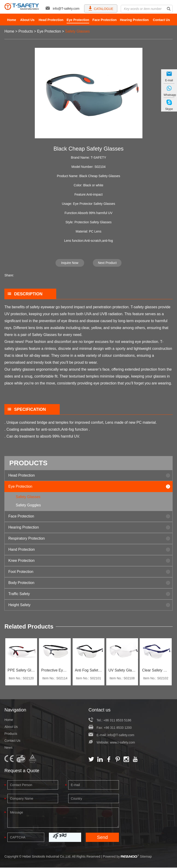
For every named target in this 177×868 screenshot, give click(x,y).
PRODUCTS (29, 463)
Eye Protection (78, 20)
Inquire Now (70, 263)
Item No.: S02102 (156, 679)
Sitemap (146, 857)
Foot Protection (21, 572)
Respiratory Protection (27, 538)
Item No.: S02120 (21, 679)
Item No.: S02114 (55, 679)
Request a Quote (22, 771)
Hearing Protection (134, 20)
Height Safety (19, 605)
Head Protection (51, 20)
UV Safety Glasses (122, 671)
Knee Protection (21, 561)
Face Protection (105, 20)
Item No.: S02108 (122, 679)
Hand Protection (22, 549)
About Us (27, 20)
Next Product (107, 263)
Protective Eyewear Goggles (55, 671)
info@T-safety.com (63, 9)
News (8, 748)
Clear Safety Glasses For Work (156, 671)
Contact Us (161, 20)
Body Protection (21, 583)
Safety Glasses (78, 31)
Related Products (29, 627)
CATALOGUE (101, 8)
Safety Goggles (28, 505)
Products (26, 31)
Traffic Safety (19, 594)
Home (12, 20)
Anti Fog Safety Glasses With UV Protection (89, 671)
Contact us (100, 710)
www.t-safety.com (122, 743)
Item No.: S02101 (88, 679)
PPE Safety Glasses (21, 671)
